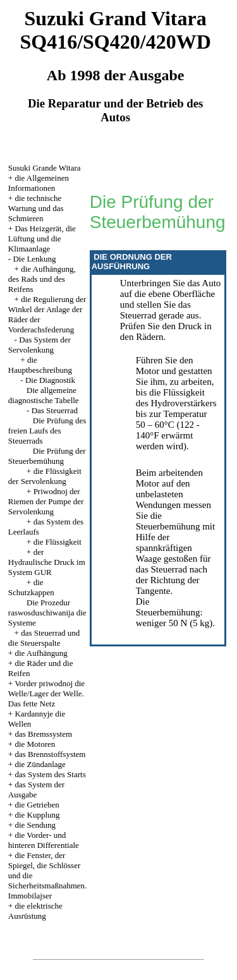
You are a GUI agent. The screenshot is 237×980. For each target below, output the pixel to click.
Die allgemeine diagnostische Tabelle (44, 395)
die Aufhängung (41, 653)
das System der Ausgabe (36, 789)
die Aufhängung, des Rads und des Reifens (42, 279)
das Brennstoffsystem (50, 754)
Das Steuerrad (55, 410)
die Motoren (35, 744)
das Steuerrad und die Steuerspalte (44, 638)
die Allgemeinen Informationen (39, 183)
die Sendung (35, 825)
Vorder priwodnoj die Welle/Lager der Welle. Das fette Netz (46, 693)
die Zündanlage (40, 764)
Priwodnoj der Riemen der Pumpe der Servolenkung (46, 501)
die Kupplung (37, 815)
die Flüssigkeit (58, 542)
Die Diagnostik (50, 380)
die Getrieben (37, 805)
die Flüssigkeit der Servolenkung (45, 476)
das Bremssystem (43, 734)
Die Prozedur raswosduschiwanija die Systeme (47, 613)
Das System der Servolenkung (39, 345)
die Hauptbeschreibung (40, 365)
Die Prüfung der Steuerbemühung (47, 456)
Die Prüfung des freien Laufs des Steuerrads (47, 431)
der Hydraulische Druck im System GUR (47, 562)
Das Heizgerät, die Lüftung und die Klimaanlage (42, 239)
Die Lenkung (34, 259)
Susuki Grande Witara (45, 168)
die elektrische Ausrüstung (35, 911)
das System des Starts (50, 774)
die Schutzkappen (31, 587)
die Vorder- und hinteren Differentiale (44, 840)
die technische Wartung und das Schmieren (36, 208)
